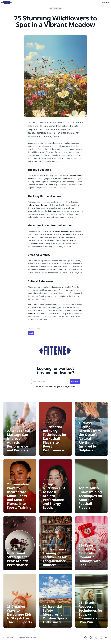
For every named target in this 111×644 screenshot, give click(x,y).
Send (31, 333)
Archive (33, 637)
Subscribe (106, 3)
